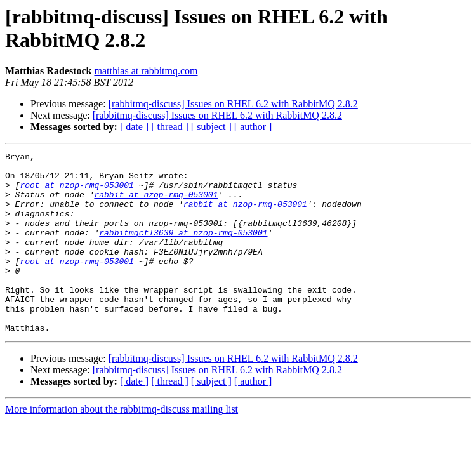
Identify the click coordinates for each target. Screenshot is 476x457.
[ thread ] (170, 127)
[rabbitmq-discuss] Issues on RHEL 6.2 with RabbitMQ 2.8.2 (233, 104)
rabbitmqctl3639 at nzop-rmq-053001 (183, 249)
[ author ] (253, 127)
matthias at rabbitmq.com (146, 71)
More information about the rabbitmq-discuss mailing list (122, 445)
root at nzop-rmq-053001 (76, 192)
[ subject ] (211, 127)
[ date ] (134, 127)
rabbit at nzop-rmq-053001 (156, 204)
